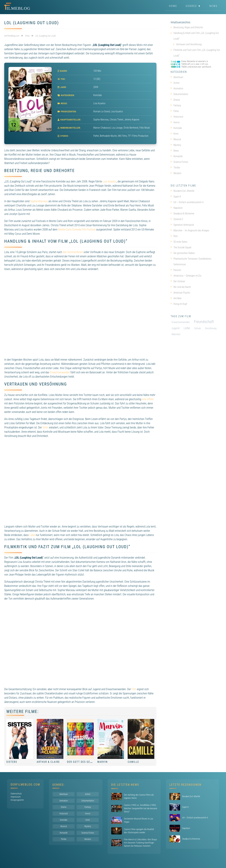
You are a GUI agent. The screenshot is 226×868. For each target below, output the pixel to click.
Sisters (12, 762)
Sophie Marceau (39, 201)
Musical (176, 139)
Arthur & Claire (48, 762)
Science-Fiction (179, 162)
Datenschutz (16, 794)
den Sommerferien (73, 252)
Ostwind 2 (177, 219)
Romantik (177, 156)
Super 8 (176, 197)
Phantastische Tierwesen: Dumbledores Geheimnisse (191, 262)
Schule (198, 328)
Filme (175, 111)
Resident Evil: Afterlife (182, 191)
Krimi (175, 134)
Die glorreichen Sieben (183, 253)
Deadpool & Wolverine (182, 214)
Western (176, 173)
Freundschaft (204, 322)
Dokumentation (179, 94)
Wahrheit (176, 334)
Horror (175, 122)
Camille (133, 762)
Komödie (98, 95)
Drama (175, 100)
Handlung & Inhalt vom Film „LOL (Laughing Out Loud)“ (196, 36)
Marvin (103, 762)
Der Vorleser (178, 281)
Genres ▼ (193, 6)
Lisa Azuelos (109, 181)
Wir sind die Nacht (181, 287)
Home (173, 6)
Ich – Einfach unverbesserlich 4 (187, 202)
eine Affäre (148, 399)
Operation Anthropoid (182, 225)
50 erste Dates (179, 242)
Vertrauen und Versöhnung (189, 44)
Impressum (16, 797)
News (213, 6)
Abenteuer (177, 77)
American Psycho (180, 293)
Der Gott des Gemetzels (85, 762)
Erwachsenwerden (60, 372)
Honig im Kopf (179, 304)
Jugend (175, 328)
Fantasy (176, 105)
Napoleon (177, 208)
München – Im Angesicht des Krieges (190, 230)
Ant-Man (176, 298)
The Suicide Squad (181, 247)
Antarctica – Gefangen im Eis (186, 276)
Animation (177, 88)
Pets (174, 236)
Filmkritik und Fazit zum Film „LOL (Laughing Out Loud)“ (197, 53)
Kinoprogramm (17, 800)
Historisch (177, 117)
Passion (176, 270)
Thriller (175, 168)
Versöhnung (211, 328)
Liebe (32, 535)
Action (175, 83)
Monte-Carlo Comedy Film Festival (77, 229)
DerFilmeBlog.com (25, 785)
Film (134, 689)
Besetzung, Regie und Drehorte (188, 27)
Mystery (176, 145)
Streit (45, 427)
